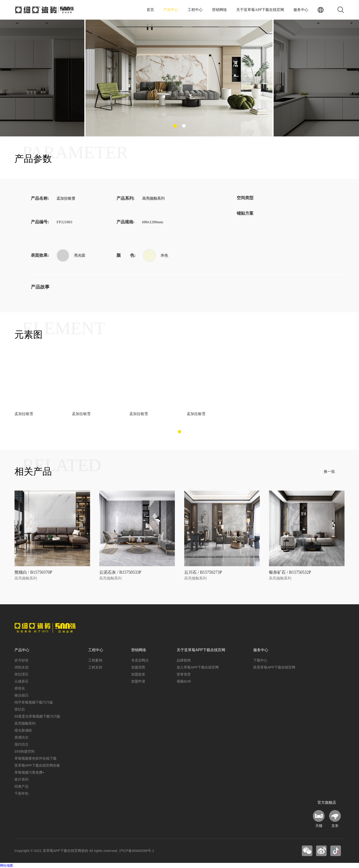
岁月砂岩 (21, 660)
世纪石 (20, 709)
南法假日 (21, 695)
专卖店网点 (140, 660)
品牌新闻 (184, 660)
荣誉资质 (184, 674)
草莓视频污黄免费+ (30, 772)
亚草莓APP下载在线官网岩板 (37, 765)
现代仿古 (21, 744)
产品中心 (171, 10)
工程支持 (95, 667)
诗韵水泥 (21, 667)
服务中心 (301, 10)
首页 (150, 10)
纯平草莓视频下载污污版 (34, 702)
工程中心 (195, 10)
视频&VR (184, 681)
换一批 (329, 471)
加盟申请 (138, 681)
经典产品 (21, 786)
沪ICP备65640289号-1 (137, 851)
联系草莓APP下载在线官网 (274, 667)
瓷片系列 (21, 779)
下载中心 (260, 660)
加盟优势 (138, 667)
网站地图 (7, 865)
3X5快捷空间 (25, 751)
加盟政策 (138, 674)
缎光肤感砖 (23, 730)
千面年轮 (21, 793)
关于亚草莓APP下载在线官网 (260, 10)
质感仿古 (21, 737)
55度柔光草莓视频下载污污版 (37, 716)
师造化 (20, 688)
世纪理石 (21, 674)
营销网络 (219, 10)
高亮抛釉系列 (25, 723)
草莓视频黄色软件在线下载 (35, 758)
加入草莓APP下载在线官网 (198, 667)
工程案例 (95, 660)
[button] (175, 126)
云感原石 (21, 681)
